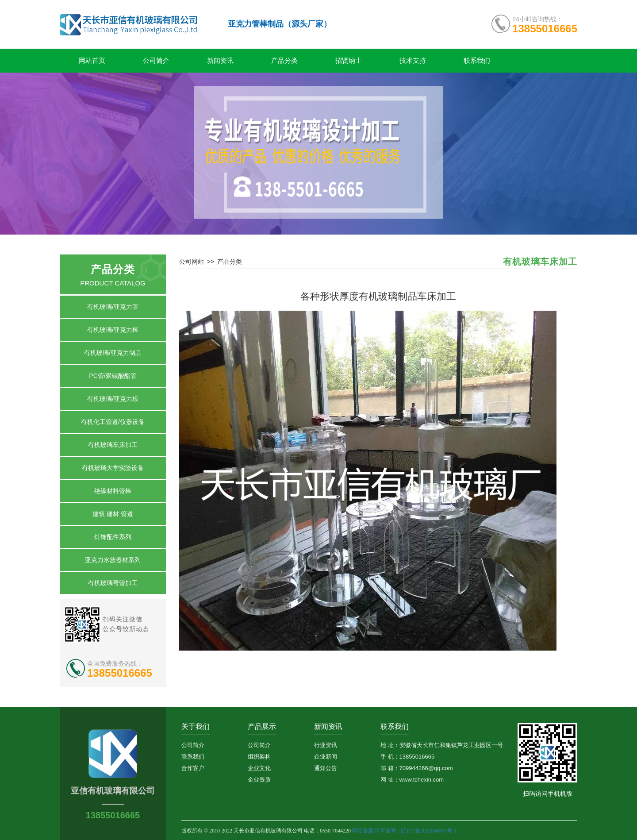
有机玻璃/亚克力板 (113, 399)
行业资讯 (326, 745)
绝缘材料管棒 (113, 491)
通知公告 (326, 768)
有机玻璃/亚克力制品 (113, 353)
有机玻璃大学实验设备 (113, 468)
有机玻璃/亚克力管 (113, 307)
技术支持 (413, 61)
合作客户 (193, 768)
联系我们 (477, 61)
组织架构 (259, 757)
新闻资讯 (220, 61)
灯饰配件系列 (113, 537)
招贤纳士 (349, 61)
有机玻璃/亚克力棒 (113, 330)
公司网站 (192, 262)
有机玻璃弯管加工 (113, 583)
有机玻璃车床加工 (113, 445)
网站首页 (92, 61)
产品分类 (284, 61)
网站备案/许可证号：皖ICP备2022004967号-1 (405, 831)
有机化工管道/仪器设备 (113, 422)
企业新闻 (326, 757)
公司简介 (156, 61)
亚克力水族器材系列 (113, 560)
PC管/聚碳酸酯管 (113, 376)
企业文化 (259, 768)
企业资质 (259, 780)
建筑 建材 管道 (113, 514)
